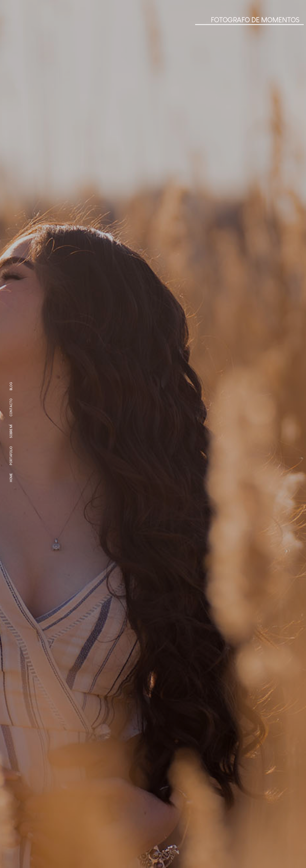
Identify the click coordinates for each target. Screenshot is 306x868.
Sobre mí (11, 431)
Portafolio (11, 456)
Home (11, 478)
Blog (11, 386)
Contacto (11, 407)
